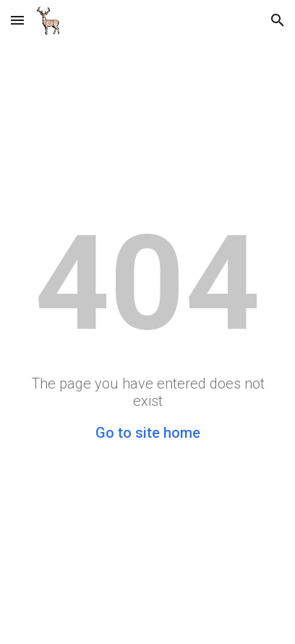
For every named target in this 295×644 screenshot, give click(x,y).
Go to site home (148, 433)
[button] (17, 20)
